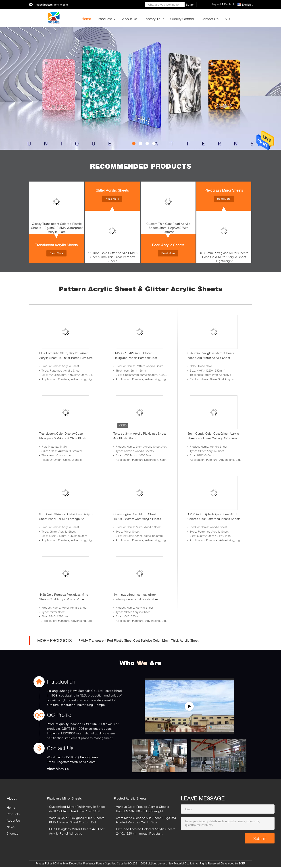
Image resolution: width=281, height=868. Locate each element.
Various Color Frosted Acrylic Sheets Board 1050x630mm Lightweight (143, 809)
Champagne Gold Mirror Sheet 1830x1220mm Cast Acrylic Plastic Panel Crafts (137, 517)
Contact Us (210, 19)
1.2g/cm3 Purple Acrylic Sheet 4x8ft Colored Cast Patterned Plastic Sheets (214, 516)
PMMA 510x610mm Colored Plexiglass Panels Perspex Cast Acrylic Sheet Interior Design (135, 355)
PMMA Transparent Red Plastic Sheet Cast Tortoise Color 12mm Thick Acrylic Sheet (138, 640)
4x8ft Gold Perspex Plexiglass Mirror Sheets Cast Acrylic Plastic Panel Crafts (65, 597)
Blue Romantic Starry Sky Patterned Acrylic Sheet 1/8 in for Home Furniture (66, 355)
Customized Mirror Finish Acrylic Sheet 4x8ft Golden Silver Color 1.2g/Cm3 (77, 809)
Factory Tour (154, 19)
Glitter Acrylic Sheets (112, 190)
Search (191, 5)
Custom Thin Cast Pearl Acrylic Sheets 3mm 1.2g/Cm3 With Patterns (168, 228)
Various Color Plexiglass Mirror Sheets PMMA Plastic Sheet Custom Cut (77, 820)
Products (105, 19)
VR (228, 19)
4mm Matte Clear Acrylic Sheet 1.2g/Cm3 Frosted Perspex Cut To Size (146, 820)
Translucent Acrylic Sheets (56, 245)
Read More (56, 253)
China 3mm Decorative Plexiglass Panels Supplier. (85, 863)
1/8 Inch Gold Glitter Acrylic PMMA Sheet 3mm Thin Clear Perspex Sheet (113, 257)
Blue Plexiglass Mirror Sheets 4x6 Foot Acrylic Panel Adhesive (77, 831)
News (11, 827)
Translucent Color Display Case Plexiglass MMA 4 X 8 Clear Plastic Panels (63, 436)
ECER (242, 863)
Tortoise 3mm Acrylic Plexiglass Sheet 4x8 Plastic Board (140, 436)
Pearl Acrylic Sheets (168, 245)
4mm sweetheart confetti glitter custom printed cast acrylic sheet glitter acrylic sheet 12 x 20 (136, 597)
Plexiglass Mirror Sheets (224, 190)
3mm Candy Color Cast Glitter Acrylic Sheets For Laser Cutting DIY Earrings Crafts (214, 436)
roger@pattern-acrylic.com (52, 5)
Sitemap (13, 833)
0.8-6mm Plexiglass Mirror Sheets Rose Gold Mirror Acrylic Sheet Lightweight (224, 257)
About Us (130, 19)
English (248, 5)
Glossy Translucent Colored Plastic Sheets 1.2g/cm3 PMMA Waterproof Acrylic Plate (57, 228)
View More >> (58, 769)
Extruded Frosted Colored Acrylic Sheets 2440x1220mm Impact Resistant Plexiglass (146, 832)
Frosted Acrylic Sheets (130, 798)
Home (86, 19)
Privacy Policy (44, 863)
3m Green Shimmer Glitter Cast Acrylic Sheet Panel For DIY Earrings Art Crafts (66, 517)
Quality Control (182, 19)
